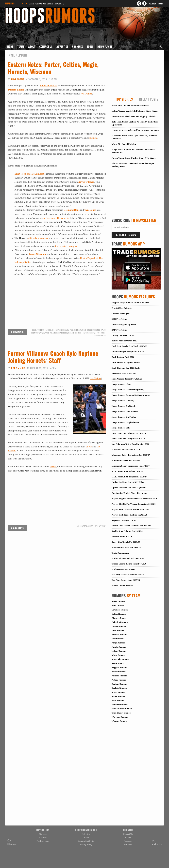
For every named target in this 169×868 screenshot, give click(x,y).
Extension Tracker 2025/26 (124, 373)
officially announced (38, 238)
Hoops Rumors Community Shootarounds (131, 395)
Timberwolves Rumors (122, 709)
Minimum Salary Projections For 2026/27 (131, 466)
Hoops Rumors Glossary (123, 401)
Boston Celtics (38, 330)
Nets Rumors (118, 663)
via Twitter (87, 94)
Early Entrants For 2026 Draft (126, 368)
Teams (21, 46)
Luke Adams (18, 79)
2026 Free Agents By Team (124, 324)
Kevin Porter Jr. (48, 86)
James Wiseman (37, 254)
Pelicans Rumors (119, 676)
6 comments (17, 528)
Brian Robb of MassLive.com (29, 174)
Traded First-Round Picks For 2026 (128, 558)
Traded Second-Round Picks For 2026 (129, 564)
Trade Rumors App (120, 553)
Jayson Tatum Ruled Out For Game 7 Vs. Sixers (134, 158)
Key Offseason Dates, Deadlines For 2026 (130, 444)
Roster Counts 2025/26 (122, 537)
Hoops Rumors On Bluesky (124, 406)
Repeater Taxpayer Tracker (124, 520)
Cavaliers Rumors (120, 610)
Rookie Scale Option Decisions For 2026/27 (131, 526)
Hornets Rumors (119, 634)
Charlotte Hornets (54, 330)
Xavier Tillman (86, 182)
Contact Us (46, 46)
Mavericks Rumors (120, 659)
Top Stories (124, 99)
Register (152, 4)
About (32, 46)
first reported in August (66, 246)
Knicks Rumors (119, 647)
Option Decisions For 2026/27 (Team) (129, 488)
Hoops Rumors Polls (121, 428)
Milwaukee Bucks (84, 330)
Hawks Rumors (119, 626)
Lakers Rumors (119, 651)
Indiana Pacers (69, 330)
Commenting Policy (86, 841)
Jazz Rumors (118, 639)
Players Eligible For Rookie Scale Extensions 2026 (134, 498)
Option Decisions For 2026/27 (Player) (129, 482)
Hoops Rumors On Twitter (124, 417)
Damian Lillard (16, 90)
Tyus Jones (90, 210)
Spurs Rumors (118, 696)
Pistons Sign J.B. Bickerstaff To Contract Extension (135, 130)
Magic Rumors (118, 655)
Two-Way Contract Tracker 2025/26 (128, 575)
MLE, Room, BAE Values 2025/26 (127, 471)
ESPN (89, 447)
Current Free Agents (121, 313)
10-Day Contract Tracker (123, 335)
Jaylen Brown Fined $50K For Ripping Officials (134, 116)
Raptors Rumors (119, 684)
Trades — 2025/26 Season (123, 569)
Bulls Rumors (118, 606)
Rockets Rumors (119, 688)
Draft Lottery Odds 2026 (123, 357)
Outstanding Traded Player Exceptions (129, 493)
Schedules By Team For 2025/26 (126, 547)
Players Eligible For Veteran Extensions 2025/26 (134, 504)
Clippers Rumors (119, 618)
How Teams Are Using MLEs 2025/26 (129, 433)
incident (93, 138)
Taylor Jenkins (89, 333)
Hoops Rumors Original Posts (125, 422)
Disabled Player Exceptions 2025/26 (128, 352)
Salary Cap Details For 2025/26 (126, 542)
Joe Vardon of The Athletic (56, 218)
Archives (77, 46)
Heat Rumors (118, 630)
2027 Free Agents (119, 330)
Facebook (128, 841)
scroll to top (157, 842)
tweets (53, 467)
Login (161, 4)
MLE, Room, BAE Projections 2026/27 (129, 477)
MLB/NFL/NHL (105, 46)
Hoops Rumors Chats (121, 384)
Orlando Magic (99, 330)
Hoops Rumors (14, 9)
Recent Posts (149, 99)
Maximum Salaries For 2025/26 (126, 449)
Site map (43, 834)
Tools (90, 46)
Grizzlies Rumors (120, 622)
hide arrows (12, 842)
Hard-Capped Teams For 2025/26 (127, 379)
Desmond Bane (72, 210)
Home (10, 46)
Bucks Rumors (118, 602)
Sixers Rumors (118, 692)
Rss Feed (128, 844)
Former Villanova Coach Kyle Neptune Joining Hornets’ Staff (53, 357)
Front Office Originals (122, 308)
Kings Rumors (118, 643)
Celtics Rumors (119, 614)
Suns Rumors (118, 700)
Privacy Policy (86, 844)
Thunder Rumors (120, 705)
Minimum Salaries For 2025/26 (126, 460)
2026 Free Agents (119, 319)
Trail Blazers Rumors (121, 713)
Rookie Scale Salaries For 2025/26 (127, 531)
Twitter (128, 837)
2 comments (17, 332)
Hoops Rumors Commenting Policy (128, 390)
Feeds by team (43, 841)
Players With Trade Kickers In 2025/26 (129, 515)
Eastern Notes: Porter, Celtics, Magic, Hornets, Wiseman (53, 68)
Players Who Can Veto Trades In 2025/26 (130, 509)
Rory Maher (18, 368)
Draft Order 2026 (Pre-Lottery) (126, 362)
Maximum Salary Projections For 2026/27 (131, 455)
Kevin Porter (64, 333)
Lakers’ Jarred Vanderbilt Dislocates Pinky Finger (135, 111)
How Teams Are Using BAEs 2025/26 (128, 439)
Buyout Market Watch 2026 (124, 341)
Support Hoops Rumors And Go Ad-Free (130, 303)
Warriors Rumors (120, 717)
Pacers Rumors (119, 672)
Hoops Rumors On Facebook (125, 411)
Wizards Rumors (119, 721)
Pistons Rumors (119, 680)
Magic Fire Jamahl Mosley (124, 144)
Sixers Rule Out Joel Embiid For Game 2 (46, 4)
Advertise (62, 46)
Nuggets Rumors (119, 667)
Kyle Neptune (76, 333)
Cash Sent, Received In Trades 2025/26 (129, 346)
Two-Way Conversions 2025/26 (126, 580)
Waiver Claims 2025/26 (122, 586)
